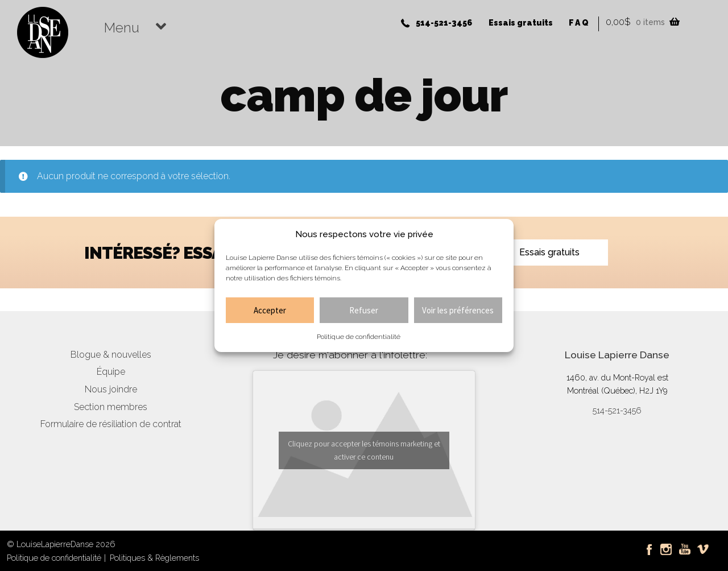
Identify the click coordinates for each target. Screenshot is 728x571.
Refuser (364, 310)
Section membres (111, 407)
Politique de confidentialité (359, 337)
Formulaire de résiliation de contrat (111, 424)
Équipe (111, 372)
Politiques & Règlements (154, 558)
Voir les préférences (458, 310)
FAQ (579, 23)
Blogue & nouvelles (111, 355)
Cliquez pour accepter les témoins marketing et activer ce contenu (364, 450)
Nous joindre (111, 389)
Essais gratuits (521, 23)
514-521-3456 (444, 23)
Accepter (270, 310)
